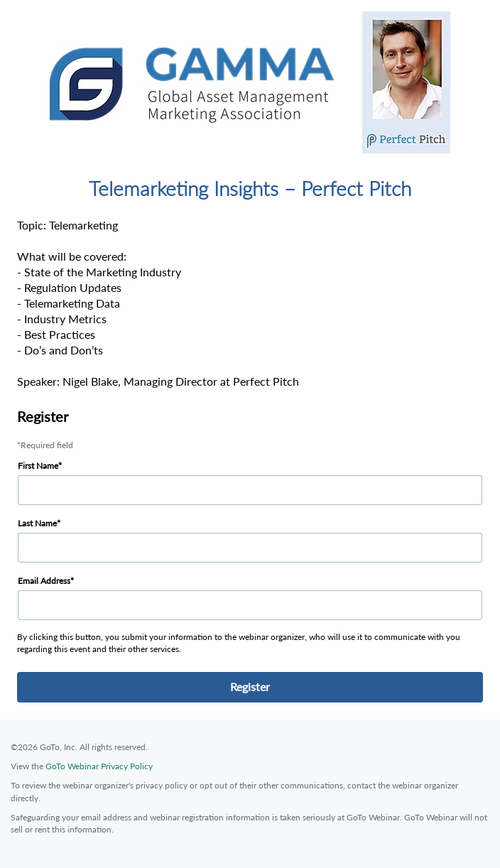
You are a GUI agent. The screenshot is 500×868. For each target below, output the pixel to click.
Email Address (44, 581)
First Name (38, 466)
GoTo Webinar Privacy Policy (99, 766)
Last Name (37, 523)
